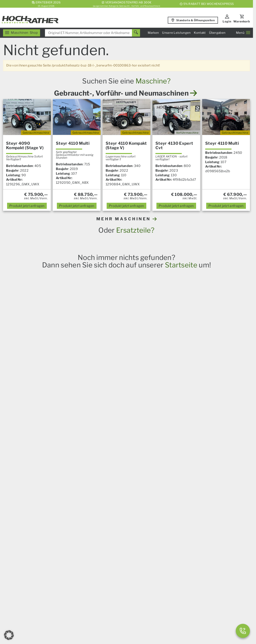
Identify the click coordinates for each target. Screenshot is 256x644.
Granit (101, 446)
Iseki (91, 446)
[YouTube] (57, 584)
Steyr (42, 446)
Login (227, 21)
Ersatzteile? (135, 230)
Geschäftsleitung (186, 544)
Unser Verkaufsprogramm (53, 507)
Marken (153, 33)
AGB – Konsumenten (107, 606)
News (107, 507)
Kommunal (111, 549)
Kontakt (200, 33)
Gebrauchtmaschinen (190, 572)
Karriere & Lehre (115, 585)
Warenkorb (242, 21)
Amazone (67, 446)
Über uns (109, 581)
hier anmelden (203, 466)
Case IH (30, 446)
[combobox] (92, 33)
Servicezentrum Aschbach (193, 517)
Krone (81, 446)
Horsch (53, 446)
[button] (9, 635)
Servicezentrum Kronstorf (193, 512)
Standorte (181, 540)
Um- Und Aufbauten (118, 544)
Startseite (181, 265)
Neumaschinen (185, 581)
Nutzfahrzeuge (114, 540)
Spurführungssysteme (120, 553)
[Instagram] (67, 584)
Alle (137, 446)
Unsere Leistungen (176, 33)
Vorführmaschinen (187, 576)
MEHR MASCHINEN (127, 219)
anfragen (27, 206)
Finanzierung (113, 558)
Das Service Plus (116, 535)
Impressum (82, 606)
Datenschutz (121, 618)
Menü (243, 33)
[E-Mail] (36, 584)
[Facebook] (47, 584)
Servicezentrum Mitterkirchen (196, 521)
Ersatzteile (41, 517)
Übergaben (217, 33)
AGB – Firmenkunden (139, 606)
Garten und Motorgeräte (51, 535)
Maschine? (153, 81)
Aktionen (39, 540)
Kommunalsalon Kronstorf (194, 535)
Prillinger (125, 446)
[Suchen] (136, 33)
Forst (37, 531)
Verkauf (179, 507)
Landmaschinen (45, 512)
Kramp (112, 446)
